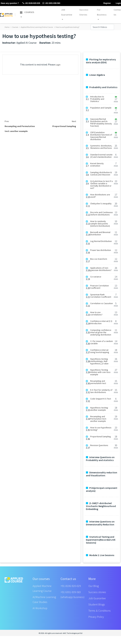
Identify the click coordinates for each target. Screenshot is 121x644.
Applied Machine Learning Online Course (36, 27)
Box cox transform (99, 259)
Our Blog (94, 586)
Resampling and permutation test (98, 382)
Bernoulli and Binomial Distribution (100, 233)
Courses (14, 27)
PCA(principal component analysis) (102, 489)
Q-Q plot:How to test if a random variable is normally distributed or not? (101, 185)
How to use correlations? (96, 314)
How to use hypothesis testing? (67, 27)
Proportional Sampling (101, 437)
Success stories (97, 592)
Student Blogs (97, 604)
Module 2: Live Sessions (100, 555)
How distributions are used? (100, 196)
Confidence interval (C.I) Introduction (101, 322)
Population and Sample (101, 108)
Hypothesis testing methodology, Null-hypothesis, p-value (99, 361)
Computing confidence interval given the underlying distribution (101, 332)
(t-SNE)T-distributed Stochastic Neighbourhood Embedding (101, 506)
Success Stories (84, 12)
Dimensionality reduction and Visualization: (102, 474)
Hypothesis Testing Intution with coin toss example (100, 372)
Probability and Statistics (102, 87)
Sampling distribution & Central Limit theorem (101, 174)
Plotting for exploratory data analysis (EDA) (101, 61)
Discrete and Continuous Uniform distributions (102, 214)
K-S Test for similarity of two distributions (101, 391)
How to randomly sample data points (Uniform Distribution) (100, 224)
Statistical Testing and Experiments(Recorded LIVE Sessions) (101, 540)
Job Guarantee (67, 12)
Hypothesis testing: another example (99, 409)
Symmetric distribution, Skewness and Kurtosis (101, 147)
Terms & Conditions (100, 611)
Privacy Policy (96, 617)
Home (7, 27)
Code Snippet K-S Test (101, 399)
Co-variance (96, 277)
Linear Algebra (95, 75)
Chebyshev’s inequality (101, 204)
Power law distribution (101, 250)
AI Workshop (40, 608)
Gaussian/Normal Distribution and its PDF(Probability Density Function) (101, 123)
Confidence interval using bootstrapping (100, 351)
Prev (7, 121)
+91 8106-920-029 (71, 586)
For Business (102, 12)
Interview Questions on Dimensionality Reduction (100, 523)
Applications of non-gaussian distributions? (101, 269)
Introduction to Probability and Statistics (97, 99)
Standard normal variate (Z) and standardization (101, 156)
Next (74, 121)
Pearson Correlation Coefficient (100, 287)
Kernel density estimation (97, 165)
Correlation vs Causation (102, 303)
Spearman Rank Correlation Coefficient (101, 296)
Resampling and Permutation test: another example (98, 419)
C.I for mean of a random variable (102, 342)
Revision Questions (99, 445)
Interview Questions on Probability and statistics (100, 459)
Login (58, 65)
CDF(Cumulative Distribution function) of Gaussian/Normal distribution (101, 136)
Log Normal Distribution (101, 241)
